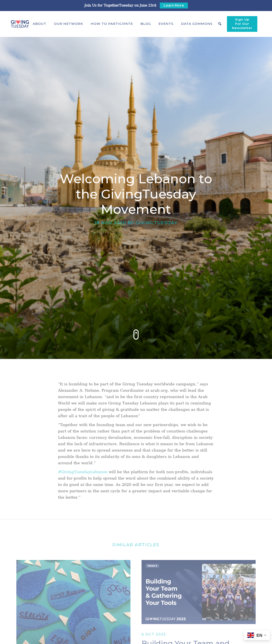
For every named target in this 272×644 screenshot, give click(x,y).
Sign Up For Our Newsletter (242, 24)
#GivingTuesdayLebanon (83, 477)
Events (166, 24)
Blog (146, 24)
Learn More (174, 5)
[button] (40, 24)
